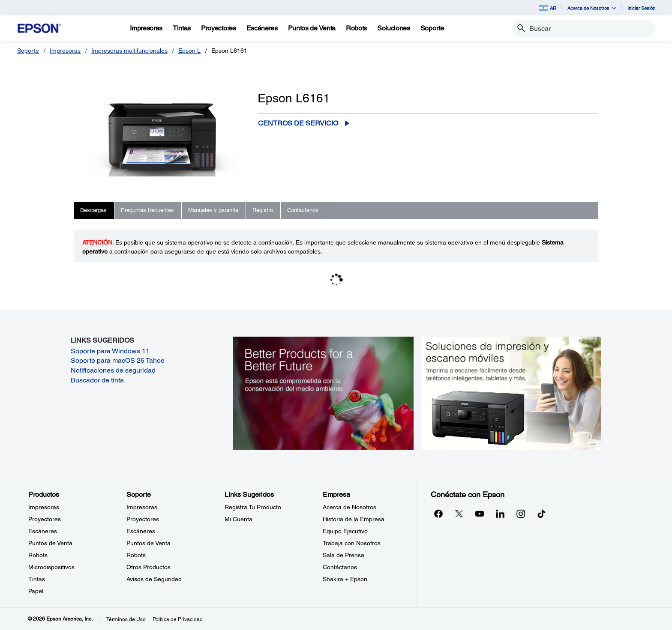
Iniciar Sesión (641, 8)
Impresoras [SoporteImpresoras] (142, 507)
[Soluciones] (394, 28)
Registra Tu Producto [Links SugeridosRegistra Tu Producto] (253, 507)
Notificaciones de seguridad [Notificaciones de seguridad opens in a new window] (113, 370)
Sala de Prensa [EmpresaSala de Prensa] (343, 555)
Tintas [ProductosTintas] (37, 579)
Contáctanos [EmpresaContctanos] (340, 567)
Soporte (28, 51)
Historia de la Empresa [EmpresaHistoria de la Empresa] (354, 519)
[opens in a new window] (541, 514)
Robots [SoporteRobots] (136, 555)
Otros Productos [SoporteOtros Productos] (148, 567)
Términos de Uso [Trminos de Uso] (126, 619)
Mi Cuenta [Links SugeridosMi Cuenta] (238, 519)
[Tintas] (182, 28)
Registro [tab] (263, 210)
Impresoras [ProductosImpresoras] (44, 507)
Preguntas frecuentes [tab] (147, 210)
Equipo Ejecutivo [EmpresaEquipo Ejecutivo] (345, 531)
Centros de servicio (298, 123)
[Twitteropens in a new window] (459, 514)
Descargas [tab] (93, 210)
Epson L (189, 51)
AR (548, 8)
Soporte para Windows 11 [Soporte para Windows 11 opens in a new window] (110, 351)
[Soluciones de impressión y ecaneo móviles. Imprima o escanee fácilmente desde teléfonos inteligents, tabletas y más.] (511, 393)
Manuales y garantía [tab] (213, 210)
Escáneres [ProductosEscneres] (43, 531)
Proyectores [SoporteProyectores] (143, 519)
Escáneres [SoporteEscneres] (141, 531)
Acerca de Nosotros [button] (592, 8)
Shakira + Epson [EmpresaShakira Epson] (345, 579)
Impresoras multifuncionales (129, 51)
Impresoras (65, 51)
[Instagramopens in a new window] (521, 514)
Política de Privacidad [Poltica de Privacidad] (178, 619)
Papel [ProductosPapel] (36, 591)
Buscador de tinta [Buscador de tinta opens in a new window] (97, 380)
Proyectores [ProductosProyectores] (45, 519)
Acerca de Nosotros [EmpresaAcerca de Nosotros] (349, 507)
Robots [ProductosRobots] (38, 555)
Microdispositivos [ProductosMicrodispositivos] (51, 567)
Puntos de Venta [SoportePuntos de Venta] (148, 543)
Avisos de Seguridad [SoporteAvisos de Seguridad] (154, 579)
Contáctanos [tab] (303, 210)
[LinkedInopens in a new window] (500, 514)
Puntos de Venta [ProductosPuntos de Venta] (50, 543)
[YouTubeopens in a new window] (480, 514)
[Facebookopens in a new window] (438, 514)
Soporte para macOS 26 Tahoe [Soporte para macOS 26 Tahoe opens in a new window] (118, 360)
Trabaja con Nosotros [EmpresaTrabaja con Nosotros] (352, 543)
